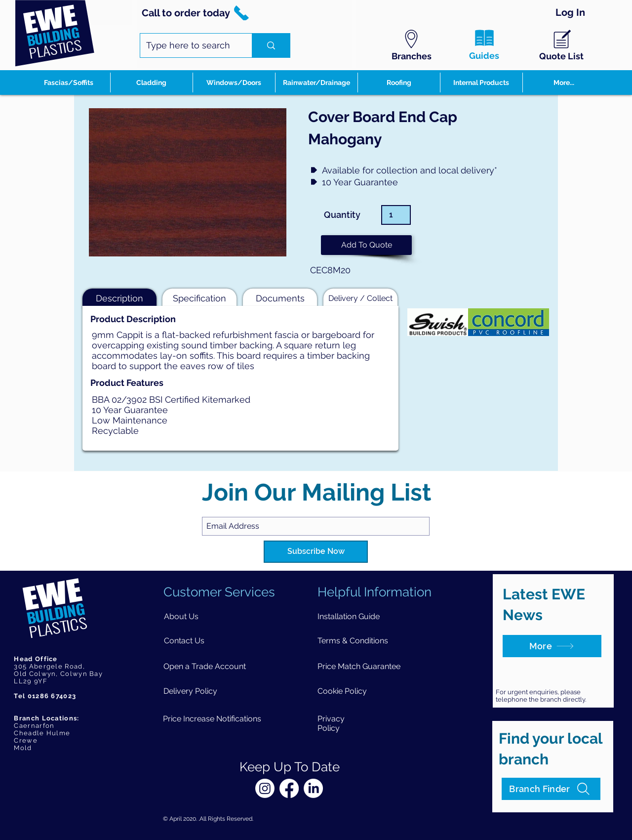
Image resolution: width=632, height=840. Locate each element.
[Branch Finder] (551, 789)
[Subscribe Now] (316, 552)
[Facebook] (289, 788)
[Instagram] (265, 788)
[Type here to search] (189, 45)
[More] (552, 646)
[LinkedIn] (313, 788)
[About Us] (181, 616)
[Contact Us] (184, 641)
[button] (366, 245)
